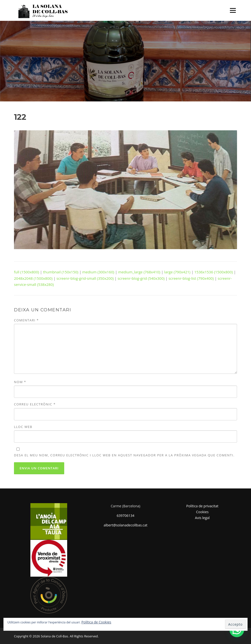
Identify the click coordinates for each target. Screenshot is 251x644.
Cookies (202, 512)
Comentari (26, 320)
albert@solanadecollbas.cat (126, 525)
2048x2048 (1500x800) (33, 278)
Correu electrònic (35, 404)
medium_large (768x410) (139, 272)
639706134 (125, 516)
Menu (233, 10)
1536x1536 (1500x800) (214, 272)
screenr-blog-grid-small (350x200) (85, 278)
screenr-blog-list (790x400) (191, 278)
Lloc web (23, 427)
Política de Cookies (96, 622)
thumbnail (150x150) (61, 272)
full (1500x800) (26, 272)
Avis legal (202, 518)
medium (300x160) (98, 272)
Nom (20, 382)
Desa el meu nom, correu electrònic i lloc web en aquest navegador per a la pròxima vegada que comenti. (124, 455)
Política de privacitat (202, 506)
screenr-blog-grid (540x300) (141, 278)
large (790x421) (177, 272)
